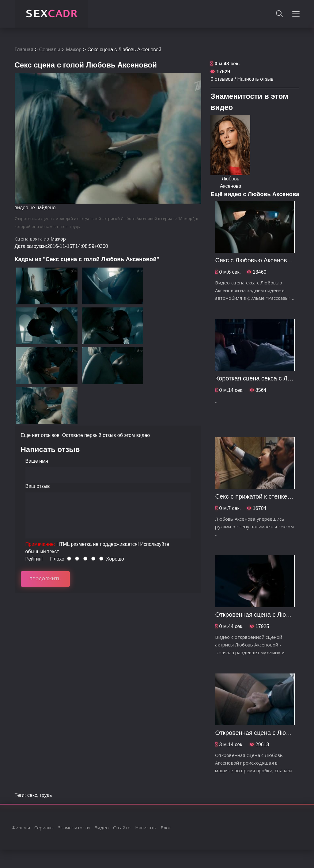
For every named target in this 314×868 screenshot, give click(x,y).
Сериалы (50, 50)
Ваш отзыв (38, 486)
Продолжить (45, 579)
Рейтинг (34, 559)
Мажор (74, 50)
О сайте (122, 827)
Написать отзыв (255, 79)
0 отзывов (222, 79)
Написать (146, 827)
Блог (166, 827)
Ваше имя (37, 461)
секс (32, 795)
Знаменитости (74, 827)
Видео (102, 827)
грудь (46, 795)
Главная (24, 50)
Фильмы (21, 827)
